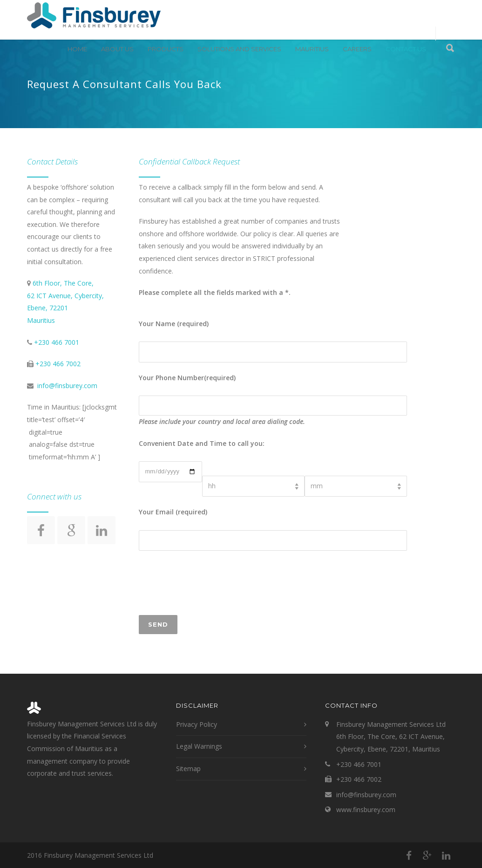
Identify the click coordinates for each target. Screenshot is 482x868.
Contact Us (406, 49)
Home (77, 49)
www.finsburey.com (366, 810)
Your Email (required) (173, 512)
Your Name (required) (174, 324)
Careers (357, 49)
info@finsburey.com (67, 386)
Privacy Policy (197, 724)
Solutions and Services (239, 49)
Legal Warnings (199, 746)
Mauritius (312, 49)
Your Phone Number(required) (187, 378)
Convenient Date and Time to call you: (202, 443)
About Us (117, 49)
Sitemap (188, 769)
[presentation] (210, 583)
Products (166, 49)
